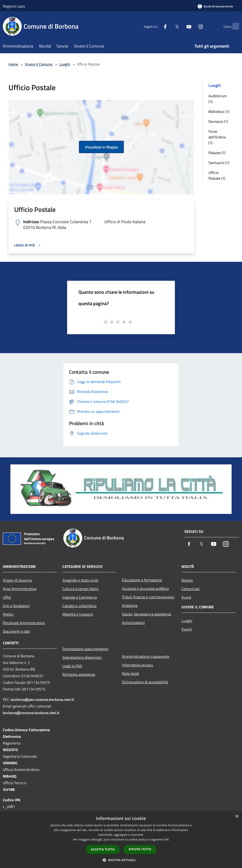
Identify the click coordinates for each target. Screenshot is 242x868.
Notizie (187, 580)
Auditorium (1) (218, 99)
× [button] (237, 817)
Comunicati (191, 589)
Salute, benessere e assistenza (147, 614)
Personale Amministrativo (24, 623)
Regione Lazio (14, 6)
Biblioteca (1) (219, 111)
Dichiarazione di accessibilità (145, 682)
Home (13, 64)
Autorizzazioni (133, 623)
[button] (121, 860)
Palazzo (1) (217, 153)
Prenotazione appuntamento (85, 649)
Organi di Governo (17, 580)
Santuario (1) (219, 163)
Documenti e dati (17, 631)
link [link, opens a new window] (166, 839)
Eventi (187, 629)
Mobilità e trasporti (78, 614)
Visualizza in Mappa (101, 147)
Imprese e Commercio (80, 597)
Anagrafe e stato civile (80, 580)
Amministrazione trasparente (146, 656)
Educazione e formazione (142, 580)
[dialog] (121, 840)
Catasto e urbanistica (79, 606)
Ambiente (130, 605)
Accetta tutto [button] (103, 849)
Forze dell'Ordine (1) (217, 137)
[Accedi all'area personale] (215, 6)
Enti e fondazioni (16, 606)
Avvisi (186, 597)
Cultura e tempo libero (80, 589)
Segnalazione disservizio (82, 657)
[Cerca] (233, 26)
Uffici (7, 597)
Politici (8, 614)
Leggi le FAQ (72, 666)
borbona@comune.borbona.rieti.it (31, 713)
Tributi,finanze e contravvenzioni (148, 597)
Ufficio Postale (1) (217, 175)
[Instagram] (191, 26)
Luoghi (65, 64)
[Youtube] (180, 26)
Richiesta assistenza (79, 674)
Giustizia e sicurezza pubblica (145, 588)
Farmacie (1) (218, 121)
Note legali (131, 673)
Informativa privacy (138, 665)
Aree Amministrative (20, 589)
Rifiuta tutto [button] (140, 849)
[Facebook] (156, 26)
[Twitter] (168, 26)
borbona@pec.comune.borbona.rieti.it (42, 699)
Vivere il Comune (39, 64)
